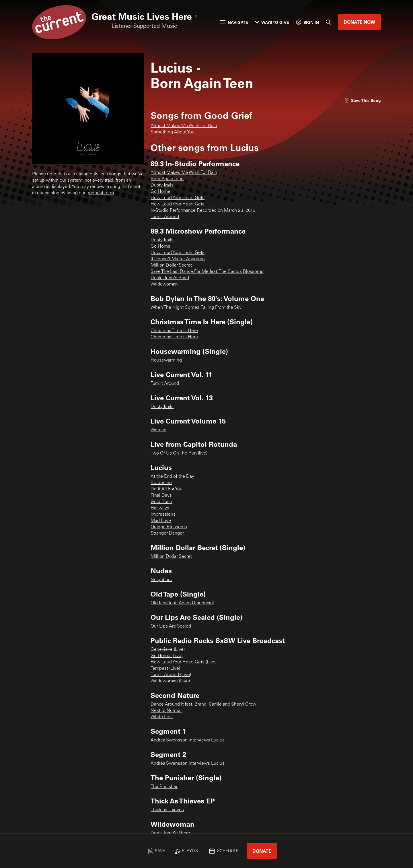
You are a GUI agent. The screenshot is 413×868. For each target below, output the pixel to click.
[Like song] (363, 100)
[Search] (328, 22)
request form (101, 193)
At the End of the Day (172, 477)
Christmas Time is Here (174, 337)
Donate (262, 851)
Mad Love (161, 521)
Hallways (160, 508)
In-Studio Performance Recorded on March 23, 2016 (203, 211)
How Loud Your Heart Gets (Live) (184, 662)
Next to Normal (166, 711)
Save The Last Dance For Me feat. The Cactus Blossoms (207, 272)
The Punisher (164, 787)
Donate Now (359, 22)
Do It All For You (166, 489)
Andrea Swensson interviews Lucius (188, 740)
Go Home (160, 192)
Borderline (161, 483)
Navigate (234, 22)
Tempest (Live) (165, 669)
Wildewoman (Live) (170, 681)
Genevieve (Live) (168, 650)
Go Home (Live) (166, 656)
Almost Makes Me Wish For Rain (184, 126)
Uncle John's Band (170, 278)
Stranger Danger (167, 533)
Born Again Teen (167, 179)
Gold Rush (161, 502)
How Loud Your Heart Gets (178, 198)
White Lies (162, 717)
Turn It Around (165, 217)
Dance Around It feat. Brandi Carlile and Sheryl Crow (203, 704)
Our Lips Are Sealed (171, 626)
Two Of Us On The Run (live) (179, 453)
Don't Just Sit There (170, 833)
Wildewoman (164, 284)
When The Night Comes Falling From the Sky (196, 308)
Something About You (173, 132)
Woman (158, 430)
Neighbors (161, 580)
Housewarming (166, 360)
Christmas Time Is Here (174, 331)
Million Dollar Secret (171, 265)
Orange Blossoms (169, 527)
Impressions (163, 514)
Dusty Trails (162, 185)
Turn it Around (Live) (171, 675)
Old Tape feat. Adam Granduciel (182, 603)
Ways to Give (272, 22)
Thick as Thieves (167, 810)
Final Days (161, 496)
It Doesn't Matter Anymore (178, 259)
